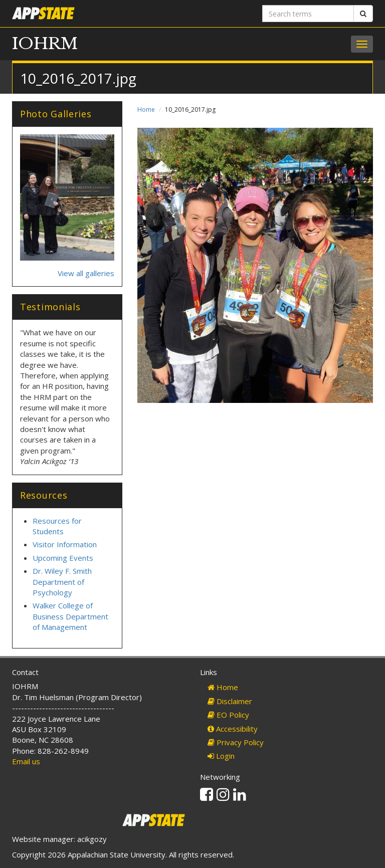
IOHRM (45, 44)
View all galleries (86, 273)
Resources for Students (57, 526)
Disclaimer (230, 701)
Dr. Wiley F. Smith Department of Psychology (62, 582)
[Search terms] (308, 14)
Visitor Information (65, 544)
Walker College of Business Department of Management (70, 616)
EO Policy (228, 715)
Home (146, 110)
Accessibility (233, 729)
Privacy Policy (236, 742)
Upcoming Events (63, 558)
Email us (26, 761)
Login (221, 756)
